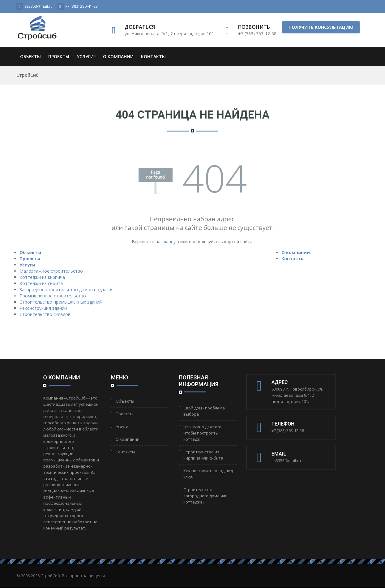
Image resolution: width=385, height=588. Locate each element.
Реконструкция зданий (43, 308)
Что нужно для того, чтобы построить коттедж (203, 433)
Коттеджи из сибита (41, 283)
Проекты (59, 56)
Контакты (153, 56)
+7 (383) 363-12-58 (288, 430)
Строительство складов (45, 314)
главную (170, 242)
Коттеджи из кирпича (42, 277)
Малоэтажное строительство (51, 271)
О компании (118, 56)
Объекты (30, 56)
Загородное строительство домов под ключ (66, 290)
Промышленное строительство (53, 296)
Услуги (86, 56)
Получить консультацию (321, 27)
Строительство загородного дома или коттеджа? (205, 496)
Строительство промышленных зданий (61, 302)
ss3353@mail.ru (286, 460)
